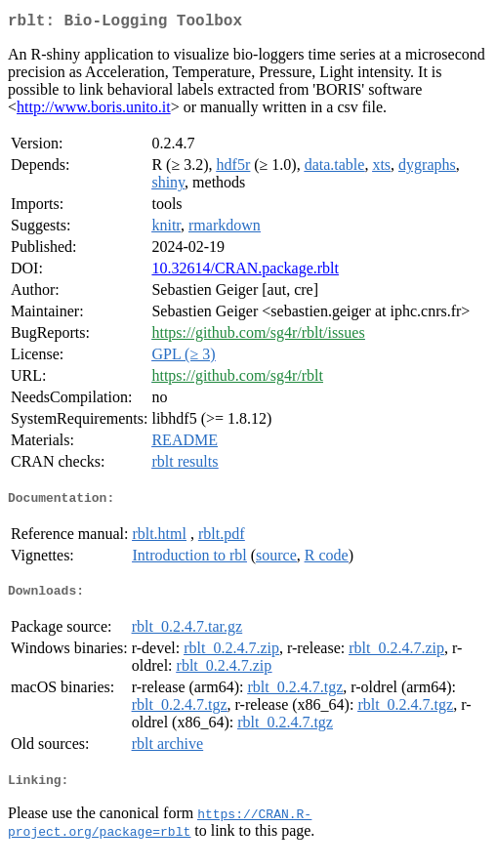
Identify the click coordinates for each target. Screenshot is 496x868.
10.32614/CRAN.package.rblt (245, 272)
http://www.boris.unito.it (94, 111)
